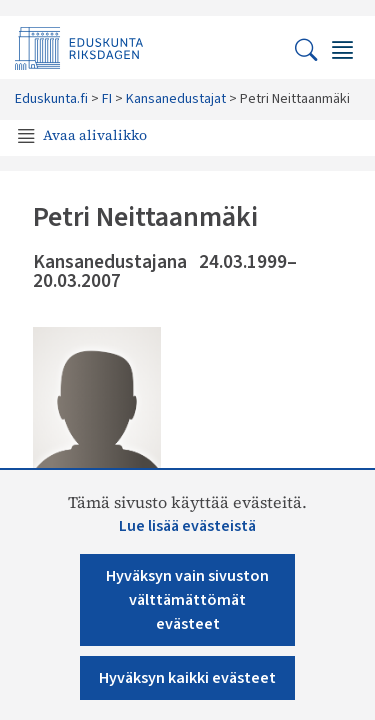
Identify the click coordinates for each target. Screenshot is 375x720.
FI (107, 99)
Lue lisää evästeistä (187, 526)
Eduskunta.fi (51, 99)
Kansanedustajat (176, 99)
